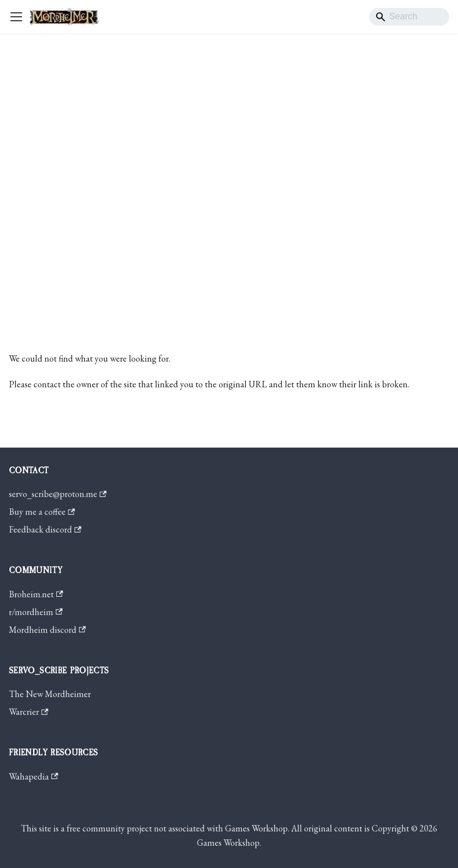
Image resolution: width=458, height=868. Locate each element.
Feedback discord (45, 529)
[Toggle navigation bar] (16, 17)
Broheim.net (36, 594)
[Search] (409, 17)
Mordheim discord (47, 630)
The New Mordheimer (50, 694)
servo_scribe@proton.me (58, 494)
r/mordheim (36, 612)
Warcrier (29, 712)
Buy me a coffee (42, 512)
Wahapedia (34, 776)
